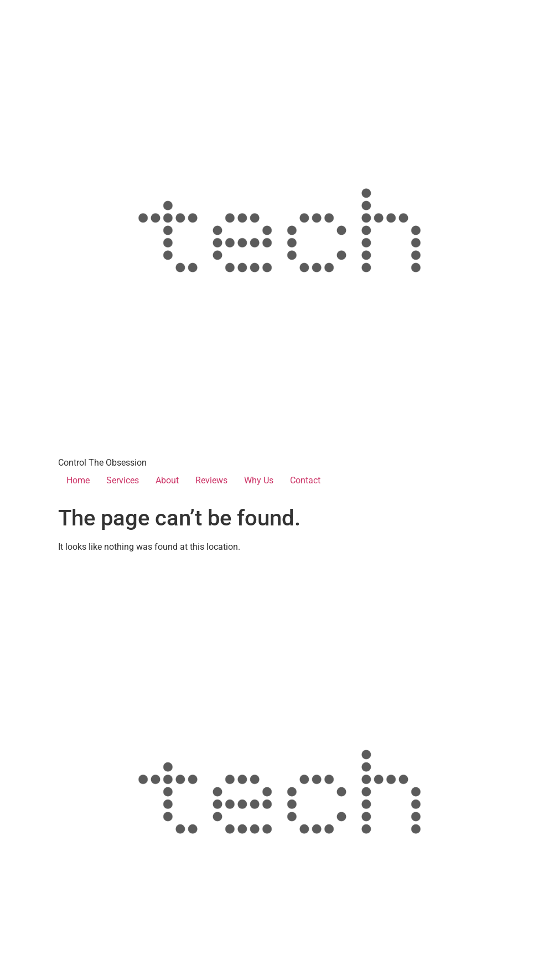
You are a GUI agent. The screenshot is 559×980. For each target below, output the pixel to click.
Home (78, 480)
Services (123, 480)
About (167, 480)
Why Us (259, 480)
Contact (305, 480)
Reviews (211, 480)
